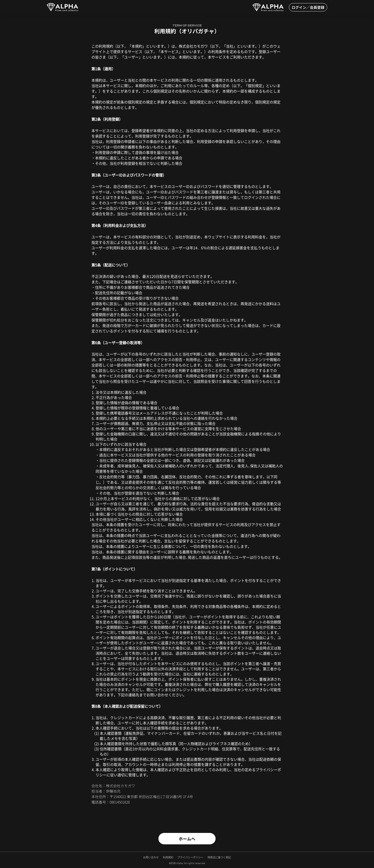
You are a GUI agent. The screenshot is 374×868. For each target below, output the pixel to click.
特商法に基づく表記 (219, 857)
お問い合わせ (151, 857)
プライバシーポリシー (190, 857)
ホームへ (187, 839)
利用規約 (168, 857)
